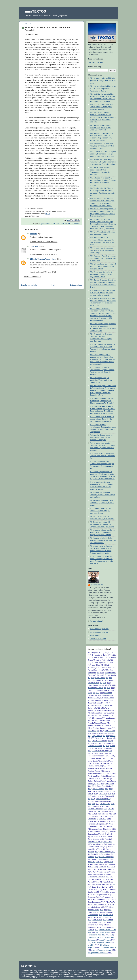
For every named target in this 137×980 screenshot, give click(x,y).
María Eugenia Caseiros (101, 943)
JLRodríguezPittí (97, 585)
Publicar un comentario (32, 277)
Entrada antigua (76, 285)
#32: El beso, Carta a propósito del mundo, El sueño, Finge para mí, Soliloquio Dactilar (103, 266)
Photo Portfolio (95, 635)
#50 (107, 776)
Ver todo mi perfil (97, 621)
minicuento (60, 224)
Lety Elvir (91, 945)
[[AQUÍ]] (48, 214)
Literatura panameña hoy (99, 632)
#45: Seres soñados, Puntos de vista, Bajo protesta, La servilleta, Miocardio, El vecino (102, 146)
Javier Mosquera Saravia (102, 950)
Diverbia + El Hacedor (98, 639)
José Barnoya (105, 932)
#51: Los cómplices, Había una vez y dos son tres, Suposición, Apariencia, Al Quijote (103, 89)
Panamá (77, 224)
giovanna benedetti (48, 224)
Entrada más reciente (29, 285)
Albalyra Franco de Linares (98, 953)
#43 (102, 675)
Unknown (33, 234)
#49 (89, 655)
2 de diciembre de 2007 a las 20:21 (43, 272)
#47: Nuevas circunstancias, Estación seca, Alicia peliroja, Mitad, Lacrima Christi (101, 128)
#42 (89, 665)
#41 (107, 705)
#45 (113, 685)
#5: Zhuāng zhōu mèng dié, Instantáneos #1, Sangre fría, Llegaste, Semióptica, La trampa (102, 524)
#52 (89, 887)
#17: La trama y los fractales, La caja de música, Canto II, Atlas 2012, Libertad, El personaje (102, 419)
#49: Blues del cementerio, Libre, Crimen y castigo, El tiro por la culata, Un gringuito (102, 107)
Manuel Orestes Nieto (108, 930)
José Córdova (106, 940)
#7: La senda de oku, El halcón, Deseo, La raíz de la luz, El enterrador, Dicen (102, 511)
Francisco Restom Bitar (96, 935)
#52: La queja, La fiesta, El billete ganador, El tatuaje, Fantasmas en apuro (103, 80)
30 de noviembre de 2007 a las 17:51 (43, 254)
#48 (108, 819)
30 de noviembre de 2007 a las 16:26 (43, 242)
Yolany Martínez (94, 937)
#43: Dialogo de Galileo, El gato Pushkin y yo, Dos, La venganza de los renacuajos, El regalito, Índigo (103, 162)
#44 (89, 663)
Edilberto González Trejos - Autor (43, 259)
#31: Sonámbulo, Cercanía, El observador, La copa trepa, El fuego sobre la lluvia (101, 274)
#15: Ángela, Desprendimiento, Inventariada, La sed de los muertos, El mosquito (101, 437)
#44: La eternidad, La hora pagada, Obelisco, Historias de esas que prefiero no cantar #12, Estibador (103, 154)
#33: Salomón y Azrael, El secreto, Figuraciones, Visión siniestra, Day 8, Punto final (103, 258)
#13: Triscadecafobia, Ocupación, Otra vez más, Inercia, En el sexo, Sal (102, 456)
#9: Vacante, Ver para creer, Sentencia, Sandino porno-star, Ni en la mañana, (102, 495)
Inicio (53, 285)
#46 (106, 703)
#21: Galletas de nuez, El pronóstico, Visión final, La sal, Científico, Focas (101, 380)
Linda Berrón (35, 246)
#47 (96, 715)
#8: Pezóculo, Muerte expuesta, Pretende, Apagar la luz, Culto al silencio (102, 503)
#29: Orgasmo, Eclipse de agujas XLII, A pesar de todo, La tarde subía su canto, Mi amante (102, 293)
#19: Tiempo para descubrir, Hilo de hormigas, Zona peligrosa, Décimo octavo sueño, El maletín (102, 401)
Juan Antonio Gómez (108, 948)
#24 (101, 791)
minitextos (69, 224)
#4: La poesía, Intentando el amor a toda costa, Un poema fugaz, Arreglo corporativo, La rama (102, 532)
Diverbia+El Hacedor (95, 62)
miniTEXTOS (36, 11)
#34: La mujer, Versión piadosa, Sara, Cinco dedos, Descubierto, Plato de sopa (102, 250)
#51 (101, 698)
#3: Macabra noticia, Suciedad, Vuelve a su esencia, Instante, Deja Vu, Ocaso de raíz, (103, 540)
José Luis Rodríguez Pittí (99, 629)
